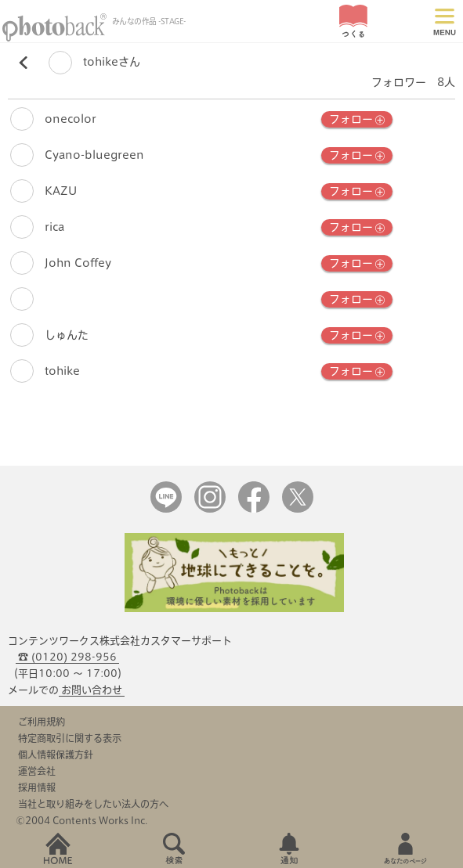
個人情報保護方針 (56, 755)
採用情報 (37, 787)
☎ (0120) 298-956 (67, 657)
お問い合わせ (92, 690)
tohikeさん (94, 62)
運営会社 (37, 771)
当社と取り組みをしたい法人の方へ (93, 804)
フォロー (357, 120)
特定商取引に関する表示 (70, 738)
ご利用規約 (42, 722)
